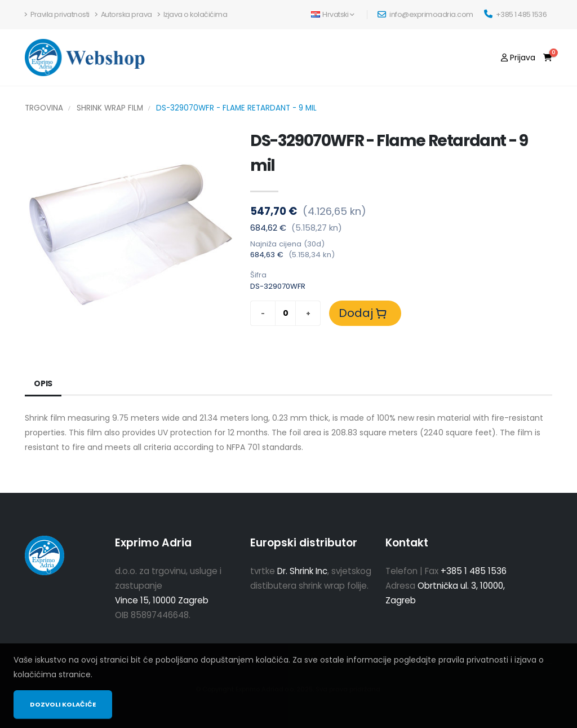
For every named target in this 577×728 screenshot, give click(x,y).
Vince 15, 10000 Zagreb (162, 600)
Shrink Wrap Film (110, 108)
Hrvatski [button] (333, 14)
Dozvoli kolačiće (63, 704)
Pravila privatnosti (57, 14)
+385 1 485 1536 (516, 14)
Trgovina (44, 108)
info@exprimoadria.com (425, 14)
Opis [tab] (43, 383)
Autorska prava (124, 14)
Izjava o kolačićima (193, 14)
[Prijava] (518, 58)
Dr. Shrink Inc (302, 571)
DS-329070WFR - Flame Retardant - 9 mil (236, 108)
